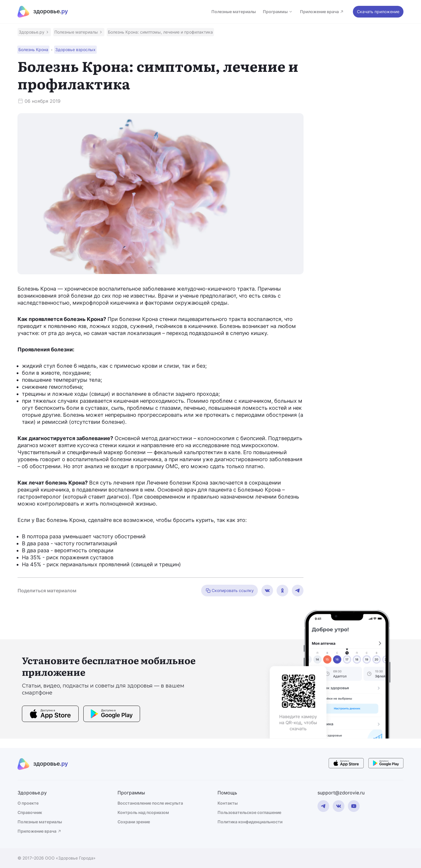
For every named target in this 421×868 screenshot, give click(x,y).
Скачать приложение (378, 12)
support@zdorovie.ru (341, 793)
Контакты (228, 803)
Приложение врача (322, 12)
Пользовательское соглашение (249, 812)
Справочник (30, 812)
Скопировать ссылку (230, 591)
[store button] (50, 715)
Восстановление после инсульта (150, 803)
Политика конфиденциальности (250, 822)
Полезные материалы (234, 12)
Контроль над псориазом (143, 812)
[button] (34, 32)
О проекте (28, 803)
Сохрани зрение (134, 822)
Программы (278, 12)
